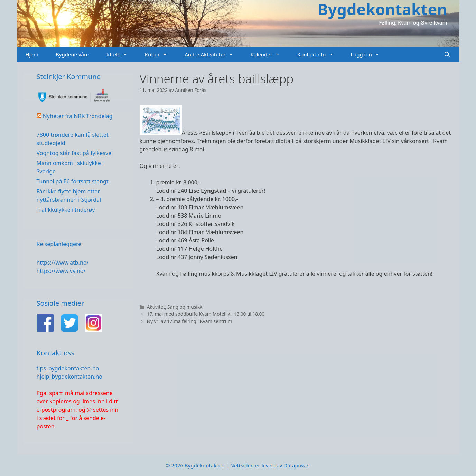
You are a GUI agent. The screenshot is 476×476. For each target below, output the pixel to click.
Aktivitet (156, 307)
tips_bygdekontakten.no (68, 368)
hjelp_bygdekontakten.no (69, 377)
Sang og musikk (185, 307)
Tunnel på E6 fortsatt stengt (73, 181)
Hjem (32, 54)
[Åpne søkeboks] (447, 54)
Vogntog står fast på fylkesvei (75, 153)
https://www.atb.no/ (63, 263)
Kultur (160, 54)
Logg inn (369, 54)
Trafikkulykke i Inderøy (66, 210)
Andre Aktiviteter (213, 54)
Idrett (121, 54)
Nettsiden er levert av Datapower (270, 465)
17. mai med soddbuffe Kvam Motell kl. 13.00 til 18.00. (206, 314)
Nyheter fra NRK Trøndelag (78, 116)
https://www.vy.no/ (61, 271)
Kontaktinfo (320, 54)
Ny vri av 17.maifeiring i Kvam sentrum (190, 321)
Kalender (270, 54)
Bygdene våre (72, 54)
